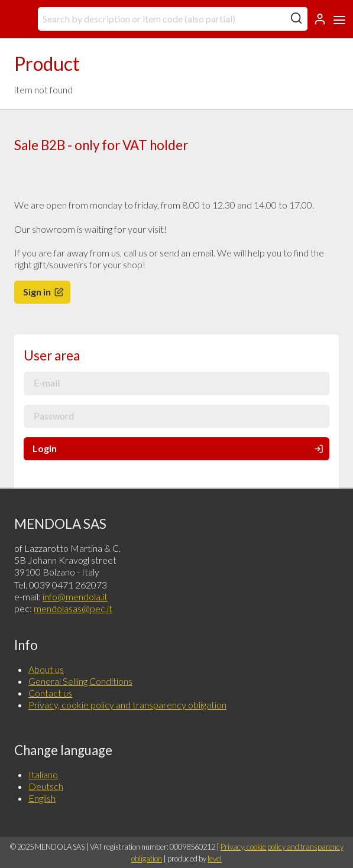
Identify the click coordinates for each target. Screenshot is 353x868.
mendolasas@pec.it (73, 608)
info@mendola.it (75, 596)
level (215, 859)
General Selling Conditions (80, 681)
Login (179, 448)
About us (46, 669)
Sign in (44, 292)
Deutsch (46, 786)
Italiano (43, 774)
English (42, 798)
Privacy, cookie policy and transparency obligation (127, 705)
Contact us (50, 693)
